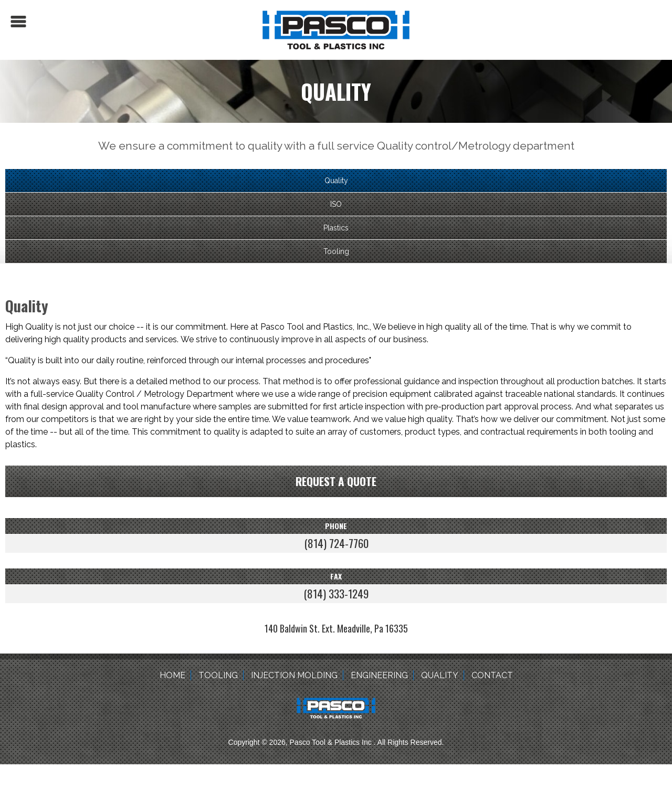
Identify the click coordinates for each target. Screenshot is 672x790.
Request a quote (336, 481)
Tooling (336, 251)
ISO (336, 204)
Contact (492, 675)
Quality (336, 181)
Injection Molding (294, 675)
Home (172, 675)
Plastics (336, 228)
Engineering (379, 675)
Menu (18, 22)
